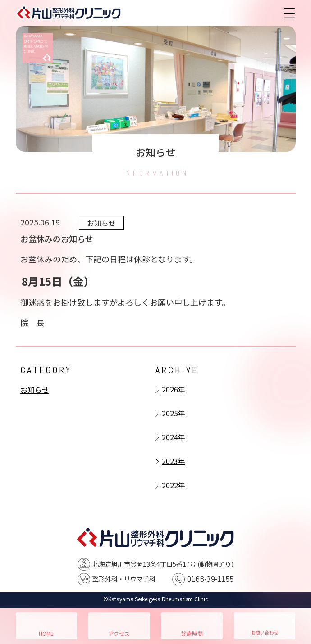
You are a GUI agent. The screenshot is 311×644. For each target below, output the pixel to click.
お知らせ (35, 390)
